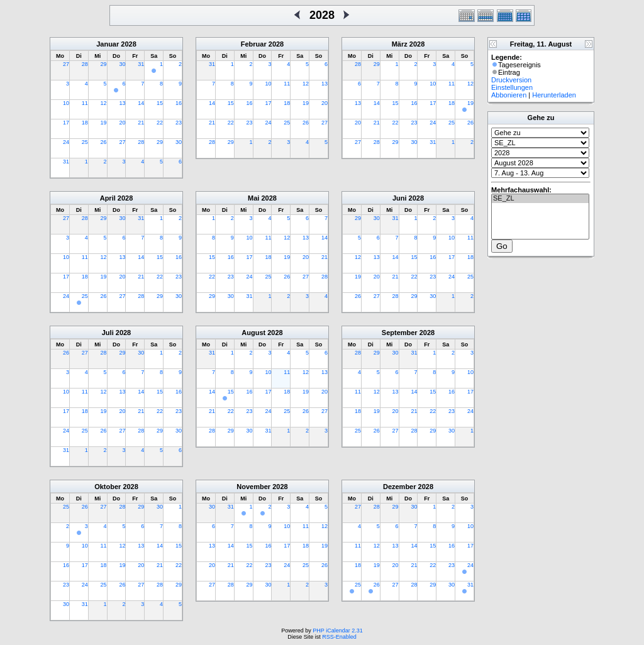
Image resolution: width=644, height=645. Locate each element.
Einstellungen (512, 87)
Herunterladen (554, 95)
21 (141, 123)
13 (122, 103)
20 (122, 123)
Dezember (400, 487)
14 (141, 103)
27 (66, 64)
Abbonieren (509, 95)
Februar (254, 44)
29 (104, 64)
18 (85, 123)
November (253, 487)
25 (85, 142)
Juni (400, 198)
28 (85, 64)
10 (66, 103)
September (400, 333)
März (400, 44)
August (253, 333)
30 (122, 64)
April (108, 198)
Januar (108, 44)
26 (104, 142)
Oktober (108, 487)
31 (141, 64)
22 (160, 123)
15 (160, 103)
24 (66, 142)
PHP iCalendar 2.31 (337, 631)
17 (66, 123)
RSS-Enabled (339, 637)
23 (179, 123)
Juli (108, 333)
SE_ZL (540, 199)
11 (85, 103)
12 (104, 103)
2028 (128, 44)
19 (104, 123)
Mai (253, 198)
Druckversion (511, 80)
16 (179, 103)
